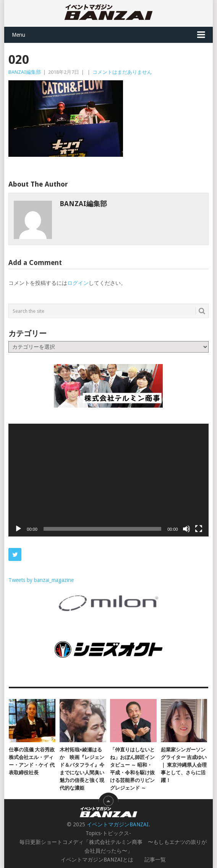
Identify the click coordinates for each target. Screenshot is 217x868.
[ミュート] (186, 529)
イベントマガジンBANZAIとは (97, 860)
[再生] (18, 529)
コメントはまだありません (122, 72)
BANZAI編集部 (25, 72)
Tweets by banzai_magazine (41, 580)
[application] (108, 480)
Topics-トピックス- (108, 833)
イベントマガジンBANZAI (118, 824)
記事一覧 (155, 860)
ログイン (78, 283)
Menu (19, 35)
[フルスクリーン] (199, 529)
